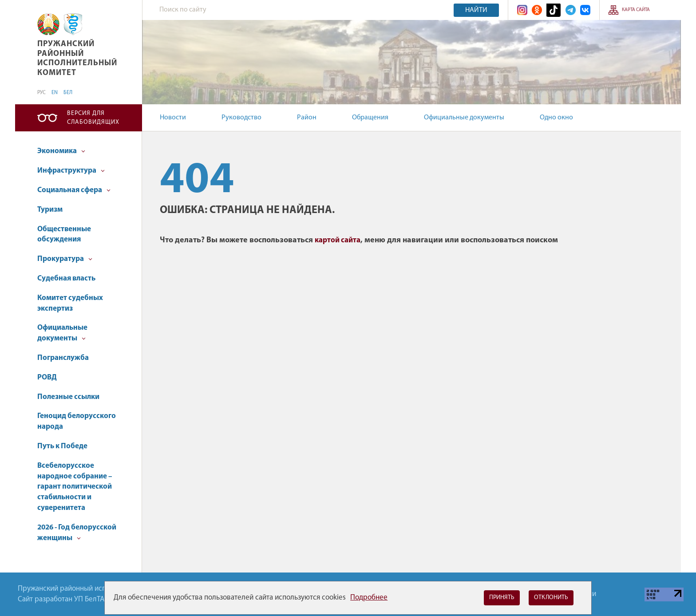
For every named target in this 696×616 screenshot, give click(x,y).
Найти (476, 10)
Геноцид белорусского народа (77, 421)
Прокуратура (65, 259)
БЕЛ (68, 93)
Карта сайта (636, 10)
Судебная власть (66, 278)
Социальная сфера (74, 190)
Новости (173, 118)
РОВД (47, 377)
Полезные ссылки (68, 397)
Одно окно (556, 118)
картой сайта (338, 240)
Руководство (241, 118)
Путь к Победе (62, 446)
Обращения (370, 118)
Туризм (50, 210)
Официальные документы (464, 118)
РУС (42, 93)
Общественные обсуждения (64, 235)
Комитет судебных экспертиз (70, 303)
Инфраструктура (71, 171)
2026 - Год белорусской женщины (77, 533)
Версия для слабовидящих (93, 118)
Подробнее (369, 598)
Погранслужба (63, 358)
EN (55, 93)
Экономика (61, 151)
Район (307, 118)
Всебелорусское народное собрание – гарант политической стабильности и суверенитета (75, 487)
